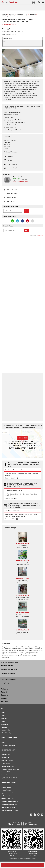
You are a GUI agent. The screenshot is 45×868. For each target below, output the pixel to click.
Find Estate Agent (7, 733)
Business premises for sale (10, 802)
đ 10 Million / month (23, 595)
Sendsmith (40, 235)
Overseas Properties (8, 745)
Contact (4, 718)
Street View (7, 45)
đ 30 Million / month (23, 561)
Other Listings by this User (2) (20, 181)
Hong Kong (5, 683)
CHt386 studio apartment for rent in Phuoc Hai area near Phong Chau (22, 583)
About (3, 715)
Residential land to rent (9, 772)
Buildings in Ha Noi (7, 665)
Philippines (5, 689)
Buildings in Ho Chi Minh (9, 669)
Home (3, 712)
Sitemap (4, 727)
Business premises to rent (10, 769)
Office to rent (6, 763)
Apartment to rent (7, 760)
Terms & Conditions (32, 859)
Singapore (4, 695)
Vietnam (4, 686)
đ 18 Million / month (23, 543)
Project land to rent (8, 775)
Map (5, 42)
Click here (22, 438)
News (3, 721)
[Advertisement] (22, 261)
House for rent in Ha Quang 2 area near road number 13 (22, 634)
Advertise (5, 724)
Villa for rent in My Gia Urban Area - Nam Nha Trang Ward (23, 565)
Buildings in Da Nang (8, 673)
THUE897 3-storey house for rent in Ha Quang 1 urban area (22, 547)
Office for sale (6, 796)
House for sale (6, 787)
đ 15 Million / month (23, 613)
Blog (3, 742)
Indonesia (4, 701)
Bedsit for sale (6, 790)
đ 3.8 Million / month (23, 578)
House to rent (6, 754)
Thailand (4, 692)
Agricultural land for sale (10, 810)
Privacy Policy (6, 730)
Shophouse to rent (7, 766)
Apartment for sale (8, 793)
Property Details (8, 39)
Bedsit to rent (6, 757)
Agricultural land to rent (9, 778)
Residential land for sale (9, 805)
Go (26, 211)
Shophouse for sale (8, 799)
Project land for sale (8, 807)
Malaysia (4, 698)
